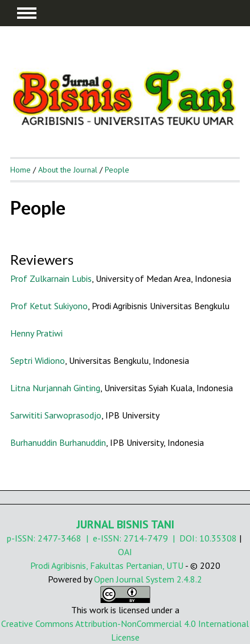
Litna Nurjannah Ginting (55, 388)
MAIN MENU (27, 13)
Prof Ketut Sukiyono (49, 306)
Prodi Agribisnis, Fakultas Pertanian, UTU (107, 565)
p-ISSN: (22, 538)
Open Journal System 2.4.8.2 (148, 579)
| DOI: (184, 538)
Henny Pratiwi (36, 333)
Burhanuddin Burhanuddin (58, 442)
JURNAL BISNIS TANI (125, 524)
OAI (125, 552)
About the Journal (68, 170)
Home (21, 170)
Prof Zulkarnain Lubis (51, 278)
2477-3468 (60, 538)
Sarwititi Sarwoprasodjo (56, 415)
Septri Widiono (38, 360)
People (117, 170)
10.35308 (218, 538)
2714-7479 (146, 538)
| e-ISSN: (103, 538)
